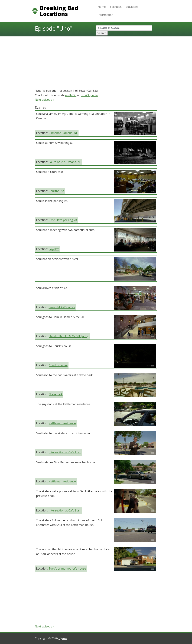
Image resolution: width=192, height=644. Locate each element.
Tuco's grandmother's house (67, 568)
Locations (132, 7)
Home (102, 7)
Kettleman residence (62, 423)
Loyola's (54, 249)
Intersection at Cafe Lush (65, 452)
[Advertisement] (96, 61)
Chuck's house (58, 365)
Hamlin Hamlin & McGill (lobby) (69, 336)
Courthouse (57, 191)
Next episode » (45, 100)
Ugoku (63, 638)
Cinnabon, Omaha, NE (63, 133)
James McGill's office (62, 307)
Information (106, 15)
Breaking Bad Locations (59, 11)
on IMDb (71, 95)
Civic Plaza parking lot (63, 220)
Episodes (116, 7)
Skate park (56, 394)
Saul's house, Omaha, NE (65, 162)
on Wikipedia (89, 95)
